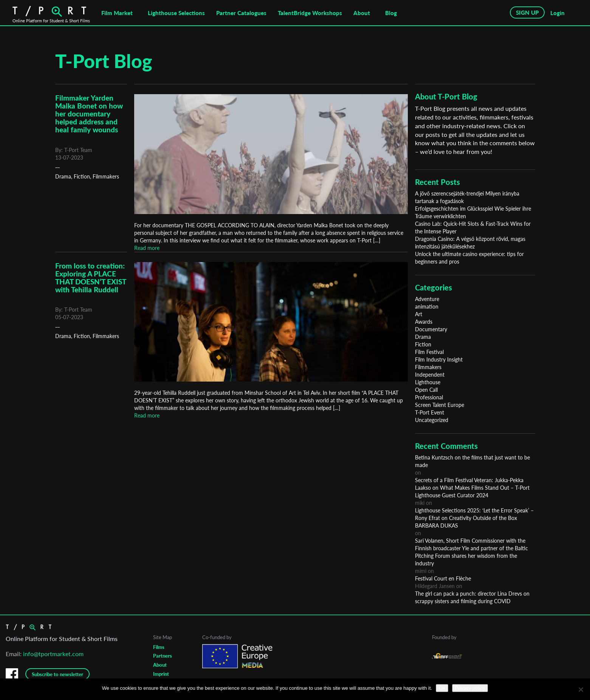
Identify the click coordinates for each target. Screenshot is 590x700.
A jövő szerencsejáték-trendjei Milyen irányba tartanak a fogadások (467, 197)
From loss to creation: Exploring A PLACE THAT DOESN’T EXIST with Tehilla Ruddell (91, 278)
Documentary (431, 329)
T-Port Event (430, 412)
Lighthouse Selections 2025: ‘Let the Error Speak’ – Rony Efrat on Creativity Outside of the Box (474, 514)
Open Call (426, 390)
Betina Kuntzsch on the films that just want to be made (472, 461)
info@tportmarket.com (53, 654)
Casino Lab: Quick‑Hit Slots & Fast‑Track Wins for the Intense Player (473, 227)
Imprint (161, 674)
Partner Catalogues (241, 13)
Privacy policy (470, 688)
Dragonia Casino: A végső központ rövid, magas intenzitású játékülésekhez (470, 243)
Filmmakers (106, 176)
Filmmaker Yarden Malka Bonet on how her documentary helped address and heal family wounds (89, 114)
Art (419, 314)
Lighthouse (428, 382)
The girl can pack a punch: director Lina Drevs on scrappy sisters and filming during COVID (472, 597)
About (362, 13)
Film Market (117, 13)
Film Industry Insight (439, 359)
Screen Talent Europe (440, 405)
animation (427, 307)
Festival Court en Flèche (443, 578)
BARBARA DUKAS (437, 525)
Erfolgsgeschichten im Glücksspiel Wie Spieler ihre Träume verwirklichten (473, 212)
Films (159, 647)
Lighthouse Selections (176, 13)
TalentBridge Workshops (310, 13)
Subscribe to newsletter (57, 674)
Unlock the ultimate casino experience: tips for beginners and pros (469, 258)
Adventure (427, 299)
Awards (424, 322)
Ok (442, 688)
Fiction (82, 176)
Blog (391, 13)
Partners (163, 656)
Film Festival (429, 352)
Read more (147, 248)
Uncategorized (432, 420)
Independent (430, 375)
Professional (429, 397)
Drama (63, 176)
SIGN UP (527, 12)
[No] (581, 689)
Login (557, 13)
